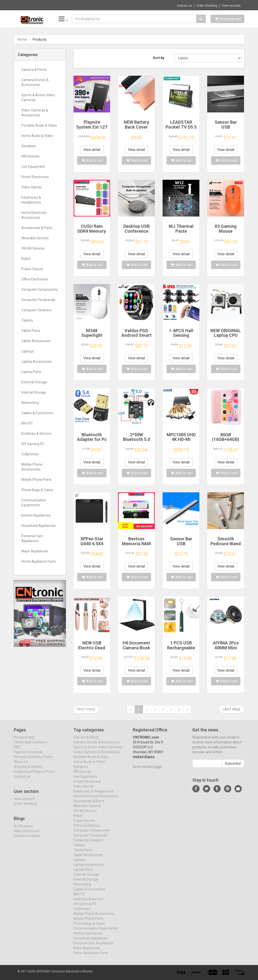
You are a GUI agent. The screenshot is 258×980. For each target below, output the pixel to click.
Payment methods (28, 756)
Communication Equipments (34, 503)
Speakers (29, 146)
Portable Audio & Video (39, 125)
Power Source (32, 269)
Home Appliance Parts (39, 561)
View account (231, 6)
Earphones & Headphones (31, 200)
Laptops (28, 351)
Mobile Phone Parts (36, 480)
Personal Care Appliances (32, 538)
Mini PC (27, 423)
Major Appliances (35, 551)
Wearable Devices (35, 238)
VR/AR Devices (33, 248)
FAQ (17, 751)
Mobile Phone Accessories (32, 467)
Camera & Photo (34, 70)
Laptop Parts (31, 372)
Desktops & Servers (36, 434)
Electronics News (27, 840)
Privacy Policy (24, 741)
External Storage (34, 382)
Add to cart (92, 160)
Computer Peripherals (38, 300)
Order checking (207, 6)
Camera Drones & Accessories (35, 82)
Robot (26, 259)
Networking (30, 403)
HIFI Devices (30, 156)
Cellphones (30, 454)
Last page (232, 709)
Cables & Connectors (37, 413)
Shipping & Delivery (28, 771)
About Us (21, 766)
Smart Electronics (35, 177)
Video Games (32, 187)
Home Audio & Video (37, 136)
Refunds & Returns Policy (33, 761)
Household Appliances (39, 526)
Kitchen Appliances (36, 515)
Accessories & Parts (37, 228)
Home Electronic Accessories (34, 215)
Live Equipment (33, 167)
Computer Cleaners (36, 310)
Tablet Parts (31, 331)
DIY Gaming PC (33, 444)
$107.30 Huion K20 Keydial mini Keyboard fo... (88, 5)
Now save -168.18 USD (35, 5)
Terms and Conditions (31, 746)
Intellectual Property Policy (34, 776)
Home (22, 39)
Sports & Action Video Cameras (38, 97)
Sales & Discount (27, 835)
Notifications (23, 830)
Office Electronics (35, 279)
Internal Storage (34, 392)
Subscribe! (233, 768)
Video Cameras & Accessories (35, 113)
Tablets (27, 320)
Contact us (184, 6)
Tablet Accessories (36, 341)
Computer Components (40, 290)
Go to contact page (147, 771)
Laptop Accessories (37, 362)
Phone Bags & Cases (37, 490)
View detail (92, 150)
